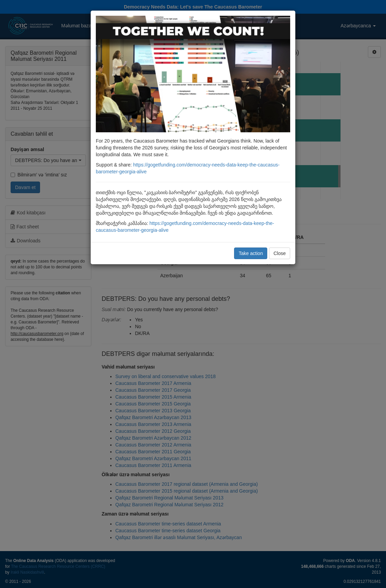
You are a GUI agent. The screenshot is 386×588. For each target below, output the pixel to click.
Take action (251, 253)
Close (280, 253)
